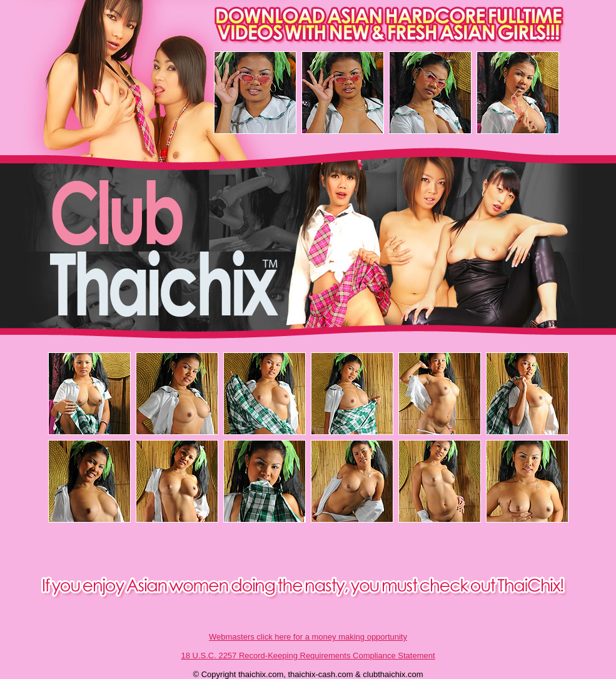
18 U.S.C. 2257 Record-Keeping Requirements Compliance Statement (308, 656)
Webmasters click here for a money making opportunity (308, 637)
